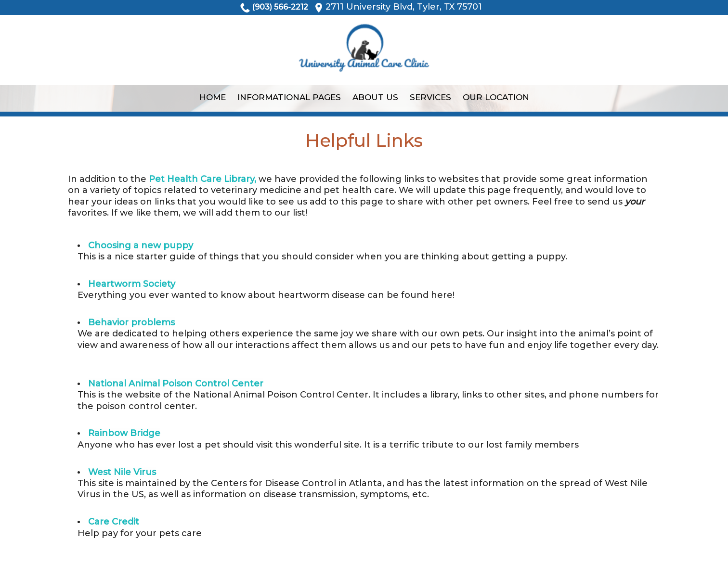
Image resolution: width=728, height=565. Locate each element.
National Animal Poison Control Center (176, 384)
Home (213, 97)
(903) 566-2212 (280, 7)
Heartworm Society (132, 284)
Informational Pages (289, 97)
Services (430, 97)
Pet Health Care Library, (202, 179)
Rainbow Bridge (124, 433)
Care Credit (114, 522)
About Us (375, 97)
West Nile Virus (122, 472)
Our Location (496, 97)
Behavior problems (131, 322)
